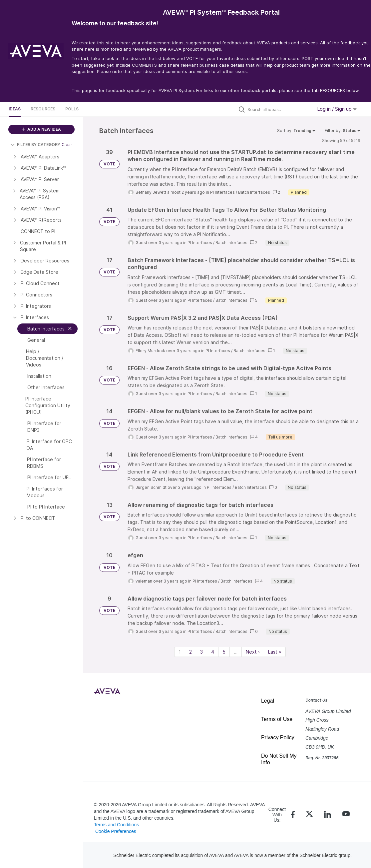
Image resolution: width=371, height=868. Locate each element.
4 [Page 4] (213, 652)
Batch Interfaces (254, 192)
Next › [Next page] (253, 652)
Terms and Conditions (116, 825)
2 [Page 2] (190, 652)
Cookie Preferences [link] (116, 831)
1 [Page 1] (180, 652)
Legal (268, 701)
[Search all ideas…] (278, 109)
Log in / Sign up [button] (337, 109)
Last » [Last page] (275, 652)
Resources (43, 109)
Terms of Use (277, 719)
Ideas (15, 109)
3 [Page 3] (201, 652)
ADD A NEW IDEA (41, 129)
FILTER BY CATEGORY (35, 145)
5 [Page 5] (224, 652)
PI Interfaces (222, 192)
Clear (67, 145)
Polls (72, 109)
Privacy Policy (278, 737)
